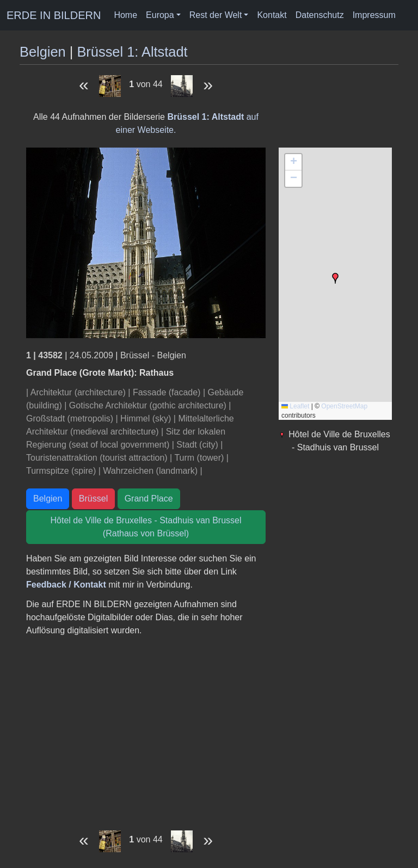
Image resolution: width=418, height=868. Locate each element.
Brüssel (93, 499)
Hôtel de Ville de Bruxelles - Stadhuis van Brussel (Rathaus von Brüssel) (146, 527)
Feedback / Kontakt (66, 585)
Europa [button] (160, 15)
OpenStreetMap (344, 406)
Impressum (374, 15)
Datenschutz (320, 15)
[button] (335, 278)
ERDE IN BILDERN (54, 15)
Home (125, 15)
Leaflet (295, 406)
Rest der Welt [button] (216, 15)
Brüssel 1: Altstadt (132, 52)
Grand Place (149, 499)
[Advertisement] (146, 730)
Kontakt (272, 15)
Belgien (43, 52)
